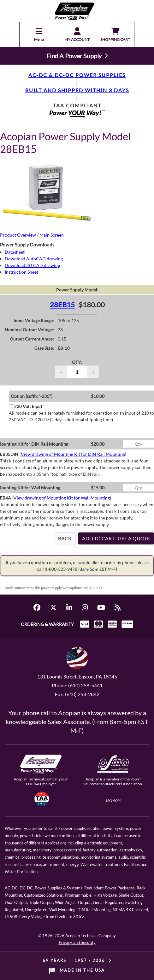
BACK (65, 538)
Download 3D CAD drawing (32, 265)
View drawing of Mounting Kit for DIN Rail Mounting (73, 454)
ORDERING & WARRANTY (47, 624)
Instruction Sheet (21, 272)
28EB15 (62, 305)
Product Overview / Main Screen (32, 235)
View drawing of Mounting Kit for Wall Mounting (62, 498)
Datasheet (15, 252)
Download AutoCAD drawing (34, 259)
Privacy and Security (77, 942)
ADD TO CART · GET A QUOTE (116, 538)
